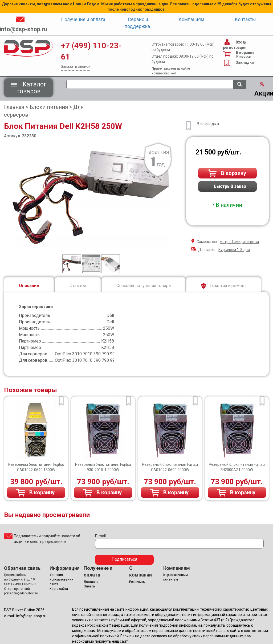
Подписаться (124, 559)
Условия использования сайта (61, 579)
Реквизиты (137, 582)
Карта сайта (59, 589)
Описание (29, 286)
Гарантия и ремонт (224, 286)
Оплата (89, 586)
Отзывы (78, 286)
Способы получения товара (144, 286)
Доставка (91, 582)
